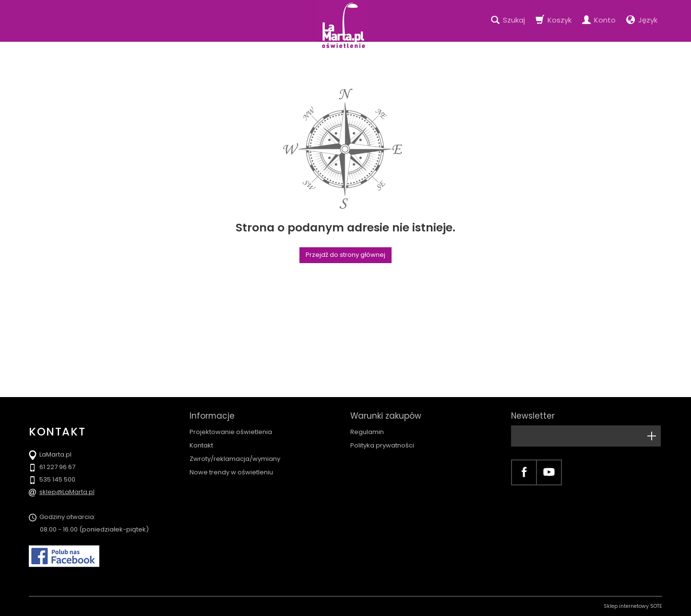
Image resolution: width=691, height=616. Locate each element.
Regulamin (367, 432)
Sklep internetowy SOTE (633, 606)
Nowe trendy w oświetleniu (231, 472)
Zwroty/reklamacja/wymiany (235, 459)
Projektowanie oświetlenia (231, 432)
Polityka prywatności (382, 445)
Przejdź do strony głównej (345, 255)
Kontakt (201, 445)
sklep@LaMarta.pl (67, 492)
